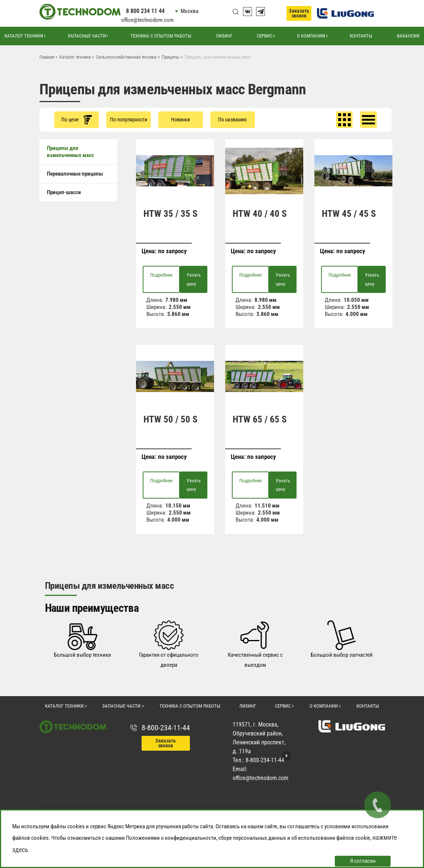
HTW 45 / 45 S (349, 214)
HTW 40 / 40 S (260, 214)
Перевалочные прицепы (75, 174)
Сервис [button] (265, 36)
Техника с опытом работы (161, 36)
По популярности (129, 120)
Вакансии (408, 36)
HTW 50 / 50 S (170, 419)
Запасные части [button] (87, 36)
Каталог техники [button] (24, 36)
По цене (77, 120)
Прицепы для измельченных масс (70, 152)
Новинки (180, 120)
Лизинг (224, 36)
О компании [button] (311, 36)
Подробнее (161, 275)
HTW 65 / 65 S (260, 419)
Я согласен (363, 861)
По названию (232, 120)
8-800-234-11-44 (166, 728)
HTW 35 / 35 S (170, 214)
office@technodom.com (147, 20)
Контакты (361, 36)
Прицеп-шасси (64, 192)
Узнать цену (194, 279)
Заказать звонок (299, 13)
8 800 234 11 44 (145, 11)
